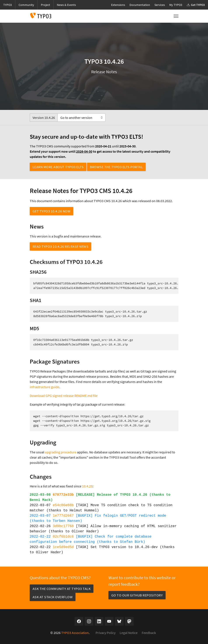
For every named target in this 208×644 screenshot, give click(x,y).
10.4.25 (87, 486)
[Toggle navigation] (176, 16)
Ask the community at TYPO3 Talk (62, 589)
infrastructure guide (45, 387)
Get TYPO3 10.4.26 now (52, 211)
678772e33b (63, 495)
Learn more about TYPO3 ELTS (58, 167)
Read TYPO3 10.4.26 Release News (61, 246)
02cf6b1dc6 (63, 537)
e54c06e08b (63, 505)
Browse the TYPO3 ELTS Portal (116, 167)
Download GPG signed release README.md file (64, 396)
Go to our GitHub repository (137, 595)
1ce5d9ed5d (63, 547)
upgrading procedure (61, 452)
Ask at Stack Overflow (53, 597)
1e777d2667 (63, 516)
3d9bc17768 (63, 526)
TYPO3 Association (75, 633)
